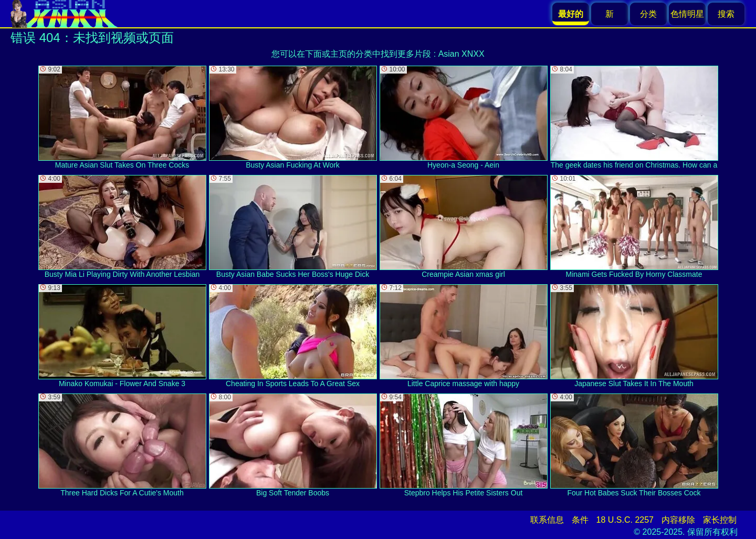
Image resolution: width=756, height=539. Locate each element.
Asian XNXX (461, 54)
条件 (580, 520)
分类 (648, 14)
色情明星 (687, 14)
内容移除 (678, 520)
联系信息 (547, 520)
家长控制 (720, 520)
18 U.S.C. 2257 (625, 520)
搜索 (726, 14)
